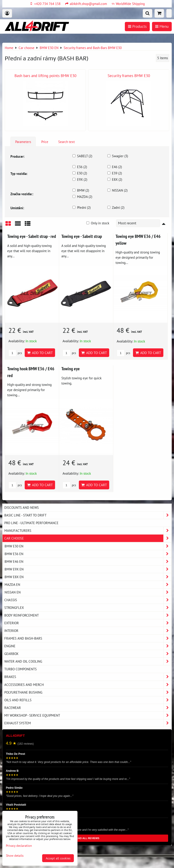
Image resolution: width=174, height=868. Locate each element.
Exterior (88, 623)
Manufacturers (88, 531)
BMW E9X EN (88, 569)
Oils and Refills (88, 700)
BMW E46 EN (88, 562)
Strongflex (88, 608)
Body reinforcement (88, 615)
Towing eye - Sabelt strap (82, 236)
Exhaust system (88, 723)
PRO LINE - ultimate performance (31, 523)
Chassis (88, 600)
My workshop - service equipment (88, 715)
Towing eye (71, 369)
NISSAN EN (88, 592)
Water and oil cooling (88, 661)
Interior (88, 631)
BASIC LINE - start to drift (88, 515)
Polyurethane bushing (88, 692)
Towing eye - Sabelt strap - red (32, 236)
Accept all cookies (58, 858)
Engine (88, 646)
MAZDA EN (88, 585)
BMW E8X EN (88, 577)
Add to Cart (40, 353)
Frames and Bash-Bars (88, 638)
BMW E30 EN (88, 546)
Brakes (88, 677)
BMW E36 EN (88, 554)
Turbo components (21, 669)
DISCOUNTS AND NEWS (22, 507)
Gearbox (88, 654)
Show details (15, 856)
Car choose (88, 538)
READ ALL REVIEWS (87, 838)
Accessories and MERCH (88, 685)
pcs (15, 353)
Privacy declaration (19, 846)
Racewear (88, 708)
